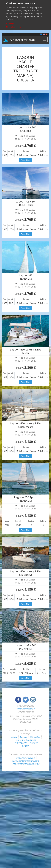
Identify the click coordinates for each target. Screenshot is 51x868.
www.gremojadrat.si (25, 758)
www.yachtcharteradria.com (26, 761)
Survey (14, 737)
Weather (33, 743)
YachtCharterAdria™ (26, 709)
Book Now (26, 160)
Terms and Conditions (26, 740)
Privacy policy (20, 743)
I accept (10, 24)
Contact (26, 746)
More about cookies (15, 27)
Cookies (24, 737)
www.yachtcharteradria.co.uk (26, 764)
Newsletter (35, 737)
